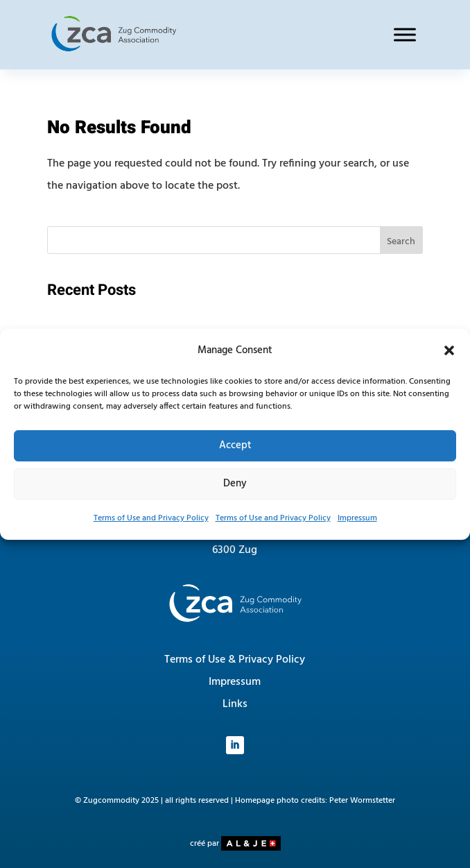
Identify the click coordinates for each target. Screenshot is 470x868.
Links (235, 704)
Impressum (357, 518)
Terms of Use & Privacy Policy (235, 660)
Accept (235, 445)
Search (401, 242)
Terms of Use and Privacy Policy (151, 518)
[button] (449, 350)
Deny (235, 484)
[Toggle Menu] (405, 34)
